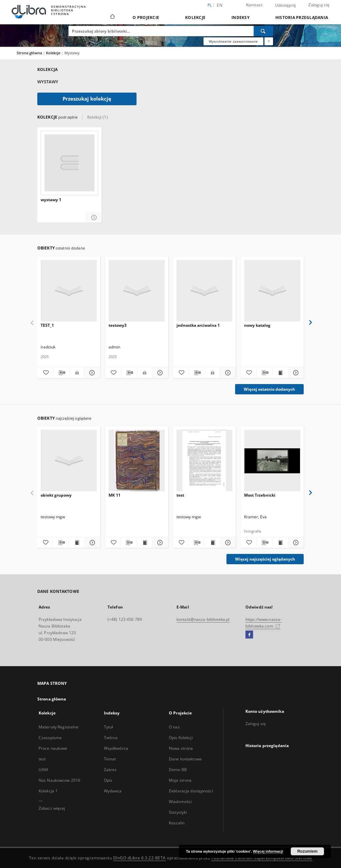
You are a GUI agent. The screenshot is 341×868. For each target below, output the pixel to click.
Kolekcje (195, 17)
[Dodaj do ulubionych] (45, 373)
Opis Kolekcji (181, 738)
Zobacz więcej (52, 808)
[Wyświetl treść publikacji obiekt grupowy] (77, 543)
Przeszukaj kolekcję (87, 99)
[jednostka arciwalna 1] (205, 291)
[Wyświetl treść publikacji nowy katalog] (280, 373)
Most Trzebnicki (260, 495)
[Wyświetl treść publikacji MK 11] (145, 543)
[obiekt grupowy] (69, 461)
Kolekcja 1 (48, 791)
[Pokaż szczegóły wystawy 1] (94, 218)
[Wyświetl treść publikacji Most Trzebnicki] (280, 543)
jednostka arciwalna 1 (198, 325)
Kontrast (254, 5)
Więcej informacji (268, 851)
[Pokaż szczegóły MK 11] (159, 543)
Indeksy (240, 17)
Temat (110, 759)
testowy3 (118, 325)
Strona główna (29, 53)
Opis (108, 780)
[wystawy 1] (69, 163)
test (180, 495)
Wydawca (113, 791)
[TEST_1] (69, 291)
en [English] (220, 5)
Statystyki (178, 812)
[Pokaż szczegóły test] (227, 543)
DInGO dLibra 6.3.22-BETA (140, 858)
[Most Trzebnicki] (272, 461)
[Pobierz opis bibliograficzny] (61, 373)
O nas (174, 727)
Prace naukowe (53, 748)
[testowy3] (137, 291)
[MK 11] (137, 461)
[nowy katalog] (272, 291)
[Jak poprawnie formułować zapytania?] (269, 41)
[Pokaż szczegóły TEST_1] (91, 373)
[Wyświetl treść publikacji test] (212, 543)
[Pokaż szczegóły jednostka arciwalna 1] (227, 373)
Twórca (111, 738)
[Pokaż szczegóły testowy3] (159, 373)
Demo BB (178, 770)
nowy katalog (257, 325)
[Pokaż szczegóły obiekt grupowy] (91, 543)
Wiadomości (180, 802)
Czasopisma (50, 738)
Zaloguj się (319, 5)
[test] (205, 461)
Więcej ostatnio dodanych (269, 389)
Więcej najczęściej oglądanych (265, 559)
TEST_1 (47, 325)
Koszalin (177, 823)
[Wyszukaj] (263, 31)
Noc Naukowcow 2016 (59, 780)
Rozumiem (308, 851)
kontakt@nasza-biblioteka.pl (203, 619)
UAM (43, 770)
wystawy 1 (51, 200)
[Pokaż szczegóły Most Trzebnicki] (295, 543)
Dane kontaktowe (185, 759)
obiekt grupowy (56, 495)
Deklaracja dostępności (191, 791)
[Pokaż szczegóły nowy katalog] (295, 373)
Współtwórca (116, 748)
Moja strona (180, 780)
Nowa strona (181, 748)
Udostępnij (286, 5)
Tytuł (109, 727)
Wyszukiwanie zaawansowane (233, 41)
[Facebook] (249, 635)
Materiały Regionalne (59, 727)
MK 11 (115, 495)
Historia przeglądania (302, 17)
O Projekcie (146, 17)
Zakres (110, 770)
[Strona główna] (112, 17)
